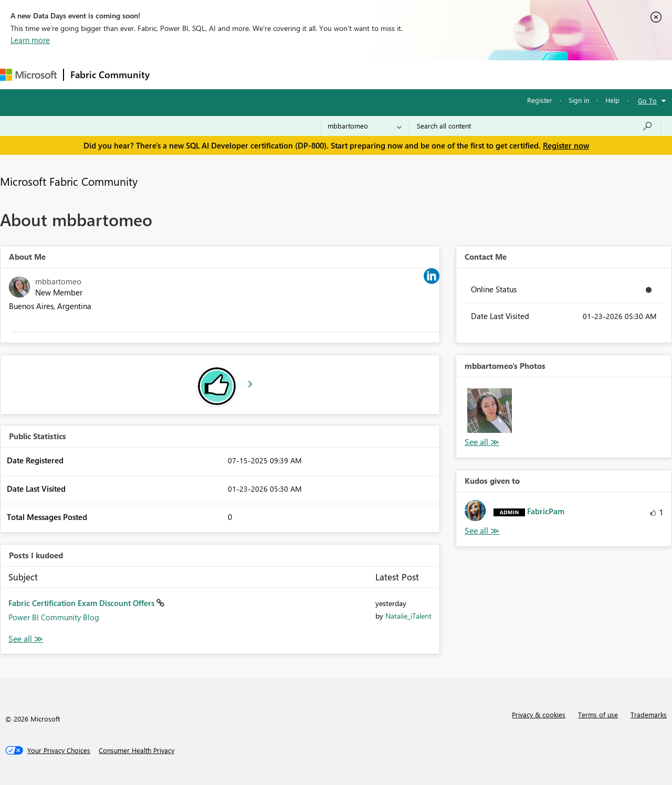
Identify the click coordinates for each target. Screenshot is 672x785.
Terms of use (598, 714)
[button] (489, 410)
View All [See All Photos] (482, 442)
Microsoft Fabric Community (69, 181)
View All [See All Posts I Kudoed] (26, 639)
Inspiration (220, 74)
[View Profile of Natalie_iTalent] (408, 616)
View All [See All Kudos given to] (482, 531)
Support (441, 74)
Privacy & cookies (539, 714)
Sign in (579, 100)
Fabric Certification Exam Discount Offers (82, 603)
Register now (566, 145)
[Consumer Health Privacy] (136, 750)
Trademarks (649, 714)
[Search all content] (535, 126)
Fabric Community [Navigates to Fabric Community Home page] (110, 75)
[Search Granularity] (365, 126)
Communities (309, 74)
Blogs (356, 74)
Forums (174, 74)
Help (612, 100)
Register (540, 100)
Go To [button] (647, 100)
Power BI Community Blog (54, 617)
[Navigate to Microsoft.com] (28, 75)
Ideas (263, 74)
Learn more (30, 40)
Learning (397, 74)
